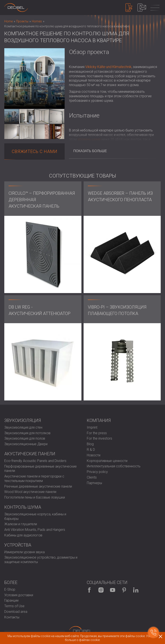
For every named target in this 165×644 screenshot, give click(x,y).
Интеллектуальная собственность (114, 466)
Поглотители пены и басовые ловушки (35, 497)
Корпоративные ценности (107, 461)
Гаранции (11, 600)
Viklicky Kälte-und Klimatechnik (108, 67)
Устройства (18, 545)
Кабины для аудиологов (23, 535)
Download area (16, 612)
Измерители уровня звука (24, 552)
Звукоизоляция (23, 420)
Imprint (92, 427)
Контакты (12, 617)
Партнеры (94, 483)
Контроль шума (23, 507)
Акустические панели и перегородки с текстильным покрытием (34, 479)
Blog (90, 444)
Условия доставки (19, 595)
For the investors (99, 438)
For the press (97, 433)
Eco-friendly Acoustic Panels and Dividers (35, 461)
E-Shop (10, 589)
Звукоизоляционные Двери (26, 444)
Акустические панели (30, 454)
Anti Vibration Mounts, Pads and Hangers (35, 530)
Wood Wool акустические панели (30, 492)
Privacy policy (97, 472)
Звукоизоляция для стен (23, 427)
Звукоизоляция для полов (25, 438)
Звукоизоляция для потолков (27, 433)
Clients (92, 477)
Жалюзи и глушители (21, 524)
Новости (94, 455)
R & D (91, 450)
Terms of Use (14, 606)
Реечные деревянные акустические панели (38, 486)
